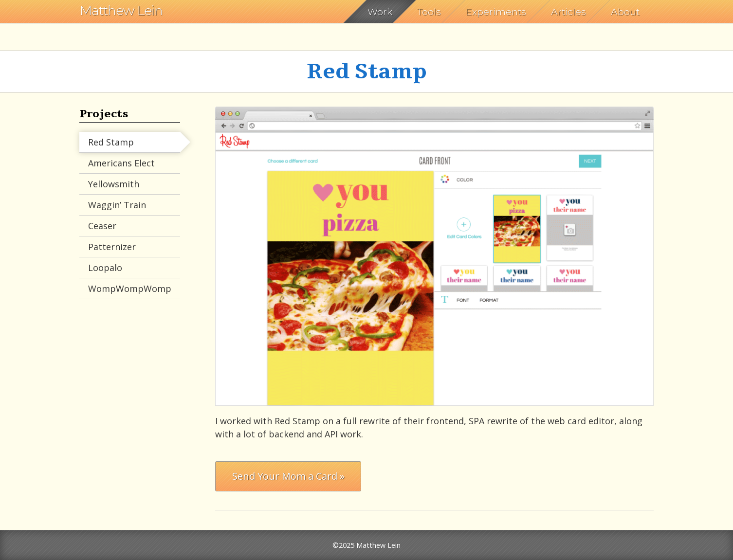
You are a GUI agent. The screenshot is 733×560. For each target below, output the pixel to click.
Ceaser (102, 226)
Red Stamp (111, 142)
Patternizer (112, 247)
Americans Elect (121, 163)
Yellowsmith (114, 184)
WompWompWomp (130, 289)
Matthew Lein (121, 10)
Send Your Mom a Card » (288, 476)
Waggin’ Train (117, 205)
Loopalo (105, 268)
